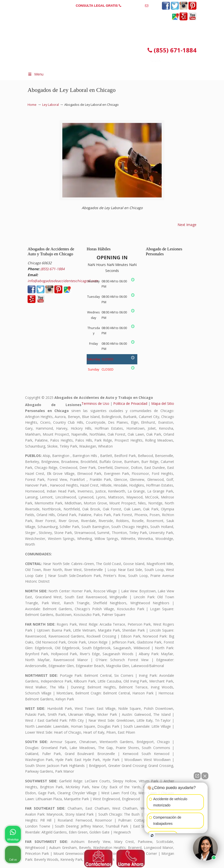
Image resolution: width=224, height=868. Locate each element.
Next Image (187, 225)
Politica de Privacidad (130, 403)
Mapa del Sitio (163, 403)
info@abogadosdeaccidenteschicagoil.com (112, 13)
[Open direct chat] (197, 776)
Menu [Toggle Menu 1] (36, 74)
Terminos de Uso (95, 403)
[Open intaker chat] (152, 835)
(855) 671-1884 (133, 6)
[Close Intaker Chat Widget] (205, 776)
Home (32, 105)
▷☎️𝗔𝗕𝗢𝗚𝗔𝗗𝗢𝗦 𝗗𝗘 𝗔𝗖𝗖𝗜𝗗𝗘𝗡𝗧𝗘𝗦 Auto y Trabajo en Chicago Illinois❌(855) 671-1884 (103, 39)
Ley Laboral (51, 105)
